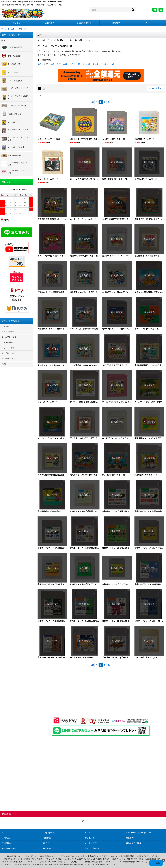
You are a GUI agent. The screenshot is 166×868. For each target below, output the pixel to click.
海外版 (96, 64)
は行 (72, 64)
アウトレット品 (108, 64)
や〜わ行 (86, 64)
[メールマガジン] (155, 10)
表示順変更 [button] (155, 88)
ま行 (78, 64)
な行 (65, 64)
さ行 (52, 64)
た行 (59, 64)
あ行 (39, 64)
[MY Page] (161, 10)
